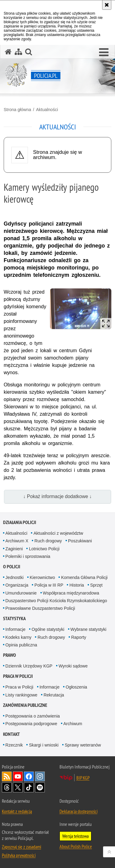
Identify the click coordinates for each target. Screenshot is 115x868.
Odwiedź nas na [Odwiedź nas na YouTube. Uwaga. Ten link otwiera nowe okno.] (18, 776)
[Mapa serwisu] (18, 52)
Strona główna (17, 110)
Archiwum (73, 724)
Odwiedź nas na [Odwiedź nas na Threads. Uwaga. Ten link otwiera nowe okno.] (7, 787)
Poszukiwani (80, 541)
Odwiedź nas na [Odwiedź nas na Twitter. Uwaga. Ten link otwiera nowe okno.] (18, 787)
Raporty (79, 637)
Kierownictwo (42, 577)
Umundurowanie (21, 593)
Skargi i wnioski (44, 745)
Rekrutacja (54, 695)
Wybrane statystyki (88, 629)
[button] (104, 52)
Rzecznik (14, 745)
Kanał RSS (7, 776)
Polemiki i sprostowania (28, 556)
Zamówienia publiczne (25, 705)
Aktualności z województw (58, 533)
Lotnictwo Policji (44, 549)
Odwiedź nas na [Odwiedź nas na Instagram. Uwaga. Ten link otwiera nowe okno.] (40, 776)
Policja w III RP (49, 585)
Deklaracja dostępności (79, 811)
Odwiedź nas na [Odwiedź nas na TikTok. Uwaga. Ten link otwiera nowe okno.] (29, 787)
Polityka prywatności (19, 855)
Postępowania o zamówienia (33, 716)
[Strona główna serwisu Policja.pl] (8, 52)
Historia (77, 585)
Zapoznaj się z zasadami (21, 847)
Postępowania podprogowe (31, 724)
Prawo (10, 655)
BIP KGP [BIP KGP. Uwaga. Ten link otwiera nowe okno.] (83, 778)
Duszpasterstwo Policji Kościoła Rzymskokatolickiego (56, 601)
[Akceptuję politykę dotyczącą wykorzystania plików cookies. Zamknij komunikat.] (107, 5)
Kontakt (11, 734)
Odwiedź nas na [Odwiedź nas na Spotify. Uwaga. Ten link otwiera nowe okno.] (40, 787)
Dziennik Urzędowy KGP (29, 666)
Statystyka (14, 618)
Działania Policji (20, 522)
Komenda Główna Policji (84, 577)
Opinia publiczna (21, 645)
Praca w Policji (18, 676)
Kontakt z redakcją (17, 811)
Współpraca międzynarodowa (71, 593)
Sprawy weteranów (83, 745)
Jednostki (15, 577)
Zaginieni (14, 549)
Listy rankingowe (21, 695)
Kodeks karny (19, 637)
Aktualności (47, 110)
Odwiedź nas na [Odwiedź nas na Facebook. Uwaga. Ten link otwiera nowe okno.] (29, 776)
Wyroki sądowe (73, 666)
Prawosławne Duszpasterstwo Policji (40, 608)
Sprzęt (96, 585)
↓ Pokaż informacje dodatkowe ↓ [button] (58, 496)
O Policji (12, 567)
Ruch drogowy (48, 541)
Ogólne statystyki (48, 629)
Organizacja (17, 585)
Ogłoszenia (76, 687)
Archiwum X (17, 541)
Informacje (15, 629)
